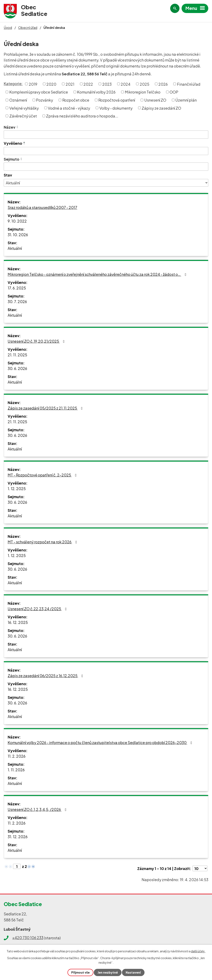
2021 (70, 84)
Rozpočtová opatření (117, 100)
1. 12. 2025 (17, 489)
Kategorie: (13, 84)
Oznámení (18, 100)
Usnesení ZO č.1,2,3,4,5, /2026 (38, 809)
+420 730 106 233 (28, 938)
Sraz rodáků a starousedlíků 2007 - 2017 (42, 207)
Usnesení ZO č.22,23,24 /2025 (38, 609)
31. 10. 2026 (18, 235)
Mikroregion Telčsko (143, 92)
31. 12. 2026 (18, 837)
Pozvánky (45, 100)
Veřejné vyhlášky (24, 108)
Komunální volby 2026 (96, 92)
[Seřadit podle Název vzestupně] (18, 126)
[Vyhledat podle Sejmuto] (106, 167)
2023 (107, 84)
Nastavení (133, 972)
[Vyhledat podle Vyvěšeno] (106, 151)
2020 (51, 84)
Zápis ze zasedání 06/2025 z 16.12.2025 (46, 676)
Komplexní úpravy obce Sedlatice (39, 92)
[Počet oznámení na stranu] (200, 868)
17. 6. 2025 (17, 288)
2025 (145, 84)
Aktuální (15, 248)
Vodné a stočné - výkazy (69, 108)
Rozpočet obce (76, 100)
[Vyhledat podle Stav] (106, 183)
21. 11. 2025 (17, 355)
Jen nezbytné (108, 972)
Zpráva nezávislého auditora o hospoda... (82, 116)
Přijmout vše (80, 972)
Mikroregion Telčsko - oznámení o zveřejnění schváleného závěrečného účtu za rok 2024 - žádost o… (98, 274)
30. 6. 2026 (17, 368)
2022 (88, 84)
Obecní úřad (28, 28)
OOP (174, 92)
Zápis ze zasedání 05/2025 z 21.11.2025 (46, 408)
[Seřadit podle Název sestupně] (18, 128)
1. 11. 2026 (16, 770)
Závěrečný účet (23, 116)
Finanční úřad (189, 84)
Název (10, 127)
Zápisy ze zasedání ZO (161, 108)
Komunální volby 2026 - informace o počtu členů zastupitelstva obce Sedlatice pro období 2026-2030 (101, 742)
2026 (163, 84)
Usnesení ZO (155, 100)
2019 (33, 84)
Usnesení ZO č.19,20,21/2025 (37, 341)
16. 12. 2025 (18, 622)
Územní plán (186, 100)
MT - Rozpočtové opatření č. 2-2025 (43, 475)
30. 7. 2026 (17, 302)
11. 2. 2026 (17, 756)
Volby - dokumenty (116, 108)
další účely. (198, 951)
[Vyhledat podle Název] (106, 135)
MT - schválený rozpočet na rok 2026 (43, 542)
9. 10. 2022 (17, 221)
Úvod (8, 28)
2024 (126, 84)
